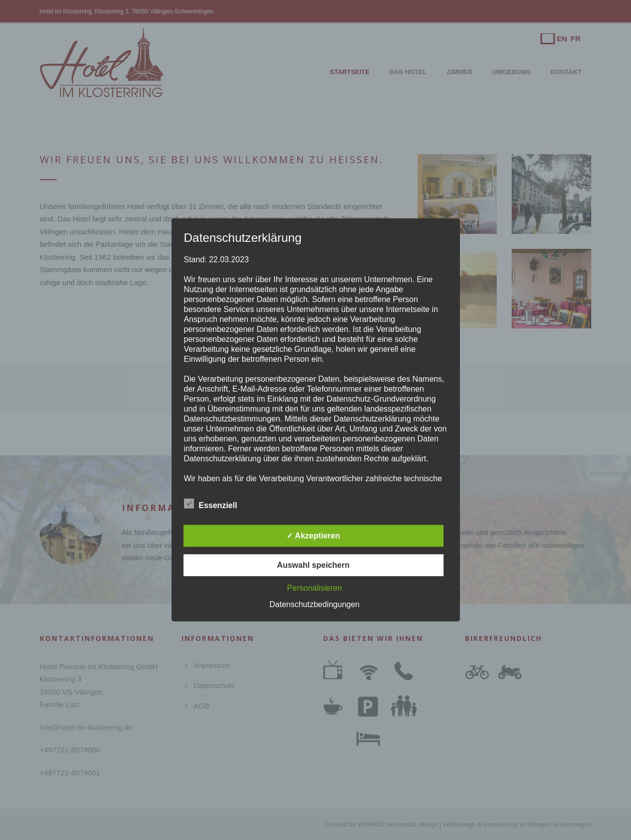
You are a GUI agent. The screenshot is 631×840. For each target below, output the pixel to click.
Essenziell (211, 504)
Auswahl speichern (313, 565)
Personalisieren (314, 588)
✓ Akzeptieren (313, 536)
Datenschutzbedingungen (315, 604)
